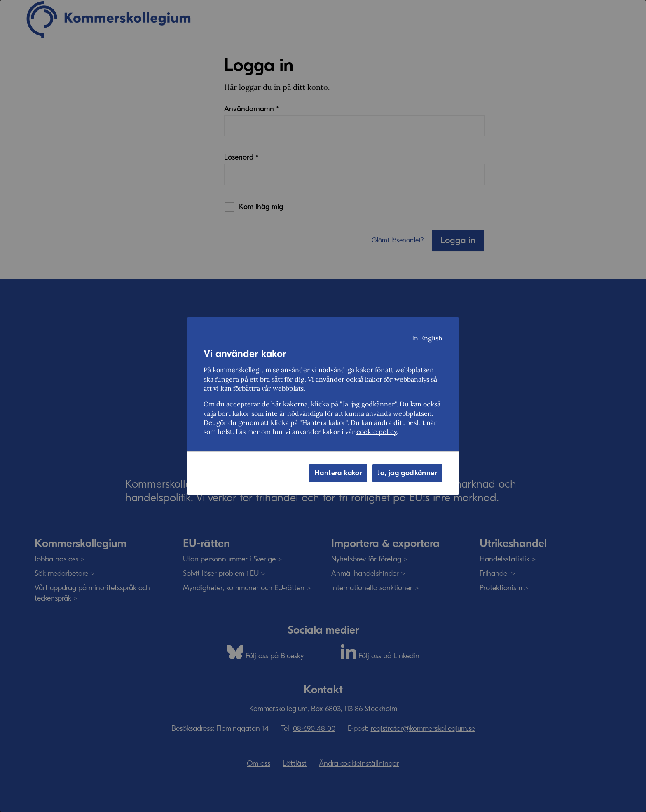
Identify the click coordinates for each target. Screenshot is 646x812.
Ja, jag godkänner (407, 473)
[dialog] (323, 406)
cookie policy (377, 432)
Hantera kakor (338, 473)
